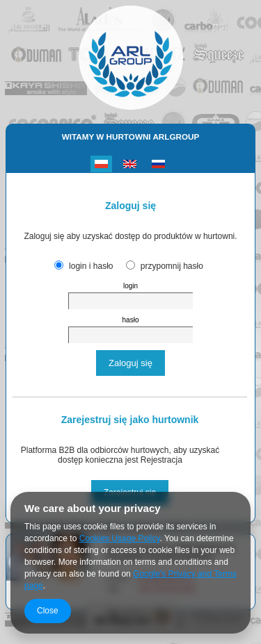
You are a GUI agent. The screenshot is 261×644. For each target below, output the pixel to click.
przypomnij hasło (172, 266)
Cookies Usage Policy (120, 538)
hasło (131, 320)
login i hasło (91, 266)
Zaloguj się (130, 363)
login (130, 286)
